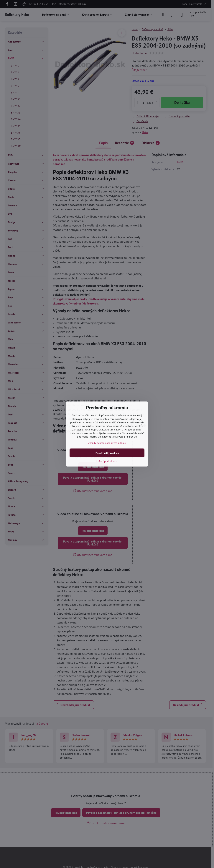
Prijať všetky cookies (107, 453)
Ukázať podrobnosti (107, 461)
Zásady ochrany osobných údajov (107, 443)
